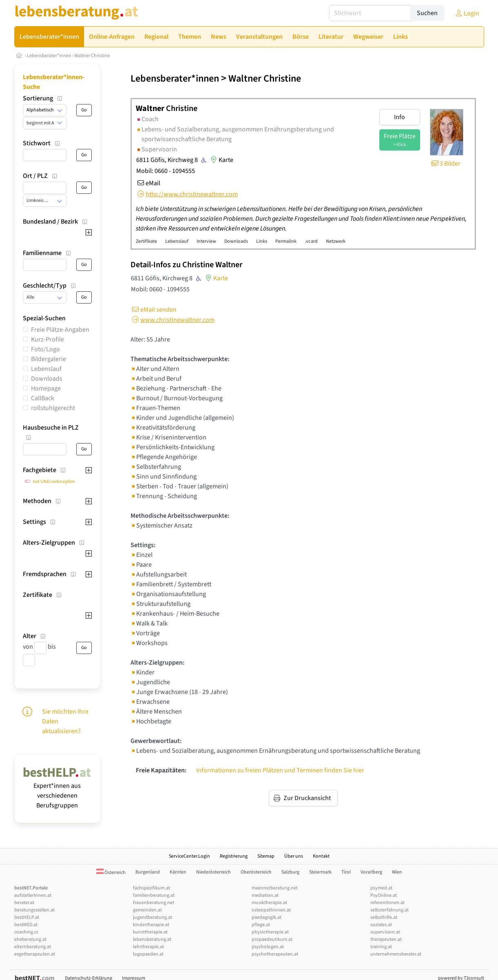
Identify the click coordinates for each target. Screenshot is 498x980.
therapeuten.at (386, 939)
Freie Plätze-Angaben (60, 330)
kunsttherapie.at (150, 932)
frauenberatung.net (154, 903)
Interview (206, 241)
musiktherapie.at (269, 903)
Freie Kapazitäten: (161, 770)
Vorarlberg (371, 872)
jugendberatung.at (153, 917)
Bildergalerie (49, 359)
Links (262, 241)
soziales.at (381, 925)
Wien (397, 872)
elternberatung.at (33, 947)
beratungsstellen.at (34, 910)
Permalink (286, 241)
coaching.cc (26, 932)
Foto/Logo (45, 349)
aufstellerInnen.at (33, 895)
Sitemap (266, 856)
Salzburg (290, 872)
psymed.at (381, 888)
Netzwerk (336, 241)
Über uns (294, 856)
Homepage (46, 388)
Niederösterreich (214, 872)
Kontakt (321, 856)
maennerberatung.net (275, 888)
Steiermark (320, 872)
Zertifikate (146, 241)
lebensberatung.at (152, 939)
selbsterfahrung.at (390, 910)
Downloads (47, 379)
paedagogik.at (267, 917)
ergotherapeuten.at (35, 954)
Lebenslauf (46, 369)
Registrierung (234, 856)
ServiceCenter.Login (189, 856)
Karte (221, 160)
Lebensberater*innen (49, 56)
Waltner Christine (92, 56)
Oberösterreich (256, 872)
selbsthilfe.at (384, 917)
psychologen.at (268, 947)
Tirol (346, 872)
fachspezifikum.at (152, 888)
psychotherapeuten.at (275, 954)
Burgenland (148, 872)
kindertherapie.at (151, 925)
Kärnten (178, 872)
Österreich (111, 872)
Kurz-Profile (48, 339)
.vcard (311, 241)
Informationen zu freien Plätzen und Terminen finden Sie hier (280, 770)
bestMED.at (26, 925)
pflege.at (261, 925)
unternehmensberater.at (396, 954)
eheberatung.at (30, 939)
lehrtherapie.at (148, 947)
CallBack (43, 398)
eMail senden (154, 310)
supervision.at (385, 932)
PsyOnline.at (384, 895)
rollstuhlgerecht (53, 408)
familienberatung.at (154, 895)
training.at (381, 947)
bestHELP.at (27, 917)
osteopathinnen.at (271, 910)
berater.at (24, 903)
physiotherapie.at (270, 932)
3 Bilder (445, 164)
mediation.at (265, 895)
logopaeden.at (148, 954)
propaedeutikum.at (272, 939)
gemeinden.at (147, 910)
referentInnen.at (387, 903)
